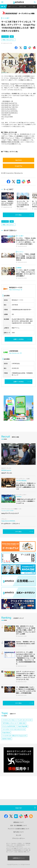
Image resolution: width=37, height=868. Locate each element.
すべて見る (18, 215)
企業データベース (12, 6)
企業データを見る (19, 339)
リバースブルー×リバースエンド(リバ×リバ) (14, 729)
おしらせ (19, 835)
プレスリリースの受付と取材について (18, 829)
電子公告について (19, 832)
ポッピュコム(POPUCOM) (9, 726)
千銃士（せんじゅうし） (8, 40)
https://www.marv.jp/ (16, 290)
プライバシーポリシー (19, 838)
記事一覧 (3, 6)
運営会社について (19, 822)
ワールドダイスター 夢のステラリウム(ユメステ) (14, 736)
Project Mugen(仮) (22, 726)
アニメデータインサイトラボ (24, 720)
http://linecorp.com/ (15, 353)
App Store (18, 160)
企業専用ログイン (18, 858)
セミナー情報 (32, 6)
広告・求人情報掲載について (19, 825)
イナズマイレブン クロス (8, 720)
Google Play (18, 166)
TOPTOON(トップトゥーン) (9, 723)
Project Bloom (6, 732)
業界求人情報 (23, 6)
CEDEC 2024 (22, 723)
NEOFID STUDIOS (7, 739)
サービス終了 (6, 18)
